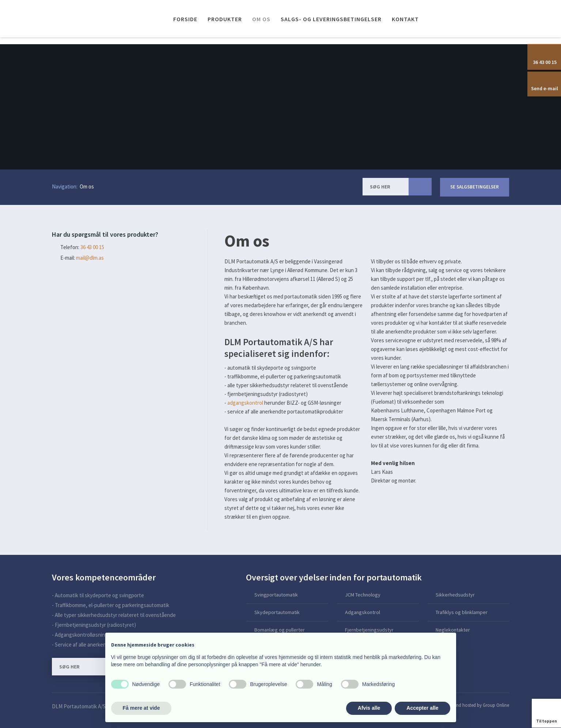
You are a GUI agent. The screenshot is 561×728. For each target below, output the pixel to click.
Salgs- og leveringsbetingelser (331, 19)
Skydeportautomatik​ (277, 612)
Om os (261, 19)
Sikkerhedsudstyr (455, 595)
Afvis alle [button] (369, 708)
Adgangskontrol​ (363, 612)
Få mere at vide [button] (141, 708)
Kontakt (405, 19)
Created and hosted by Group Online (473, 705)
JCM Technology (363, 595)
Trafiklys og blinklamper (462, 612)
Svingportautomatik (276, 595)
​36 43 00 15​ (92, 247)
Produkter (225, 19)
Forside (185, 19)
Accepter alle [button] (422, 708)
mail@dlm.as (90, 258)
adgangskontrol (245, 403)
